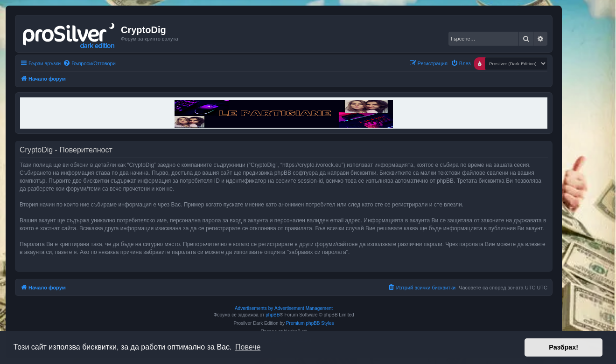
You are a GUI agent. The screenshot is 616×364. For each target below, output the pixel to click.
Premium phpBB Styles (310, 323)
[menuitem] (89, 63)
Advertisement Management (304, 308)
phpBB (273, 315)
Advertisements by (254, 308)
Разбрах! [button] (563, 347)
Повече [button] (248, 347)
